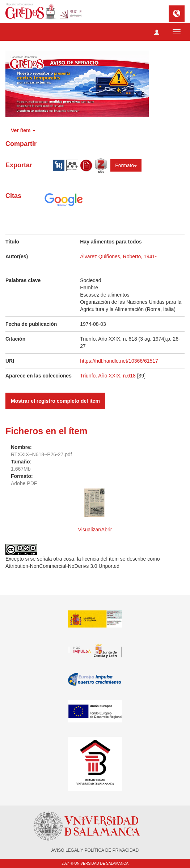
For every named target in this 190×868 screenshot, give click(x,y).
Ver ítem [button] (23, 130)
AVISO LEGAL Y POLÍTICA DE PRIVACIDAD (95, 850)
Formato (126, 165)
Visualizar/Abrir (95, 530)
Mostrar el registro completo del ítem (55, 401)
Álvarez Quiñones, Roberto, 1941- (118, 256)
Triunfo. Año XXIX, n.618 (108, 376)
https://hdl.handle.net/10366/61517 (119, 361)
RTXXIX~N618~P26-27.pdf (41, 454)
